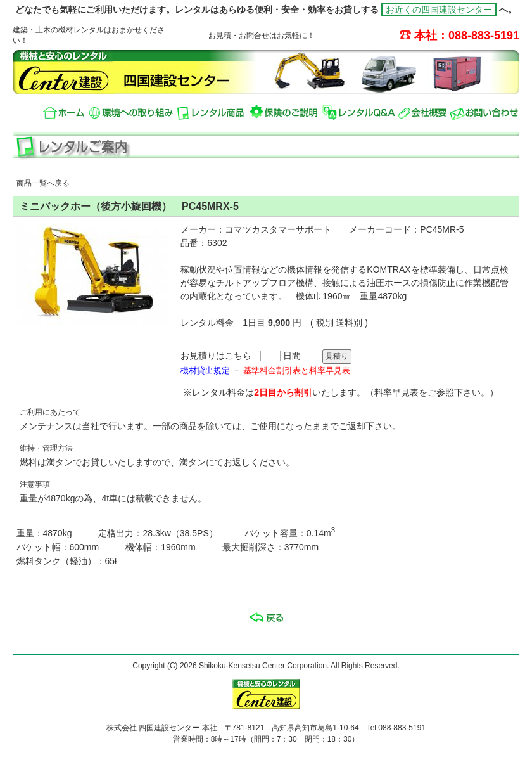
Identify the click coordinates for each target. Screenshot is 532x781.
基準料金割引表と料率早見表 (297, 371)
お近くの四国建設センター (439, 10)
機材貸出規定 (205, 371)
